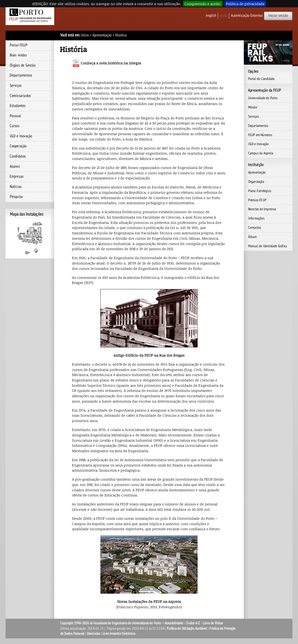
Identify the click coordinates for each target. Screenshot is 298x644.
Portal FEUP (19, 45)
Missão (253, 107)
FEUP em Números (260, 135)
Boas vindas (18, 55)
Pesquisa (16, 197)
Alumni (15, 167)
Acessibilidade (174, 623)
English (211, 16)
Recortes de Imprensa (262, 209)
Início (85, 35)
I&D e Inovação (21, 136)
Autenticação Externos (247, 16)
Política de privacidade (245, 4)
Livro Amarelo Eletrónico (119, 634)
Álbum (253, 237)
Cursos (15, 126)
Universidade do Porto (263, 98)
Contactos (255, 228)
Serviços (16, 86)
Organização (256, 182)
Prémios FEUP (257, 200)
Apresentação (102, 35)
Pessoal (15, 116)
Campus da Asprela (261, 153)
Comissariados (20, 96)
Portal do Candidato (262, 79)
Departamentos (21, 75)
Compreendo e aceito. (203, 4)
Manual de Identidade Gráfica (268, 246)
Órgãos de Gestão (23, 65)
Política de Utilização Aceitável (187, 628)
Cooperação (18, 146)
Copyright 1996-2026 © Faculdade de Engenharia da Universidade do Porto (111, 623)
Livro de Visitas (213, 623)
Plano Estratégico (260, 191)
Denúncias (94, 634)
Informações (256, 218)
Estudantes (18, 106)
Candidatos (18, 156)
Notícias (16, 187)
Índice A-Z (193, 623)
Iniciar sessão (278, 16)
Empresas (17, 176)
